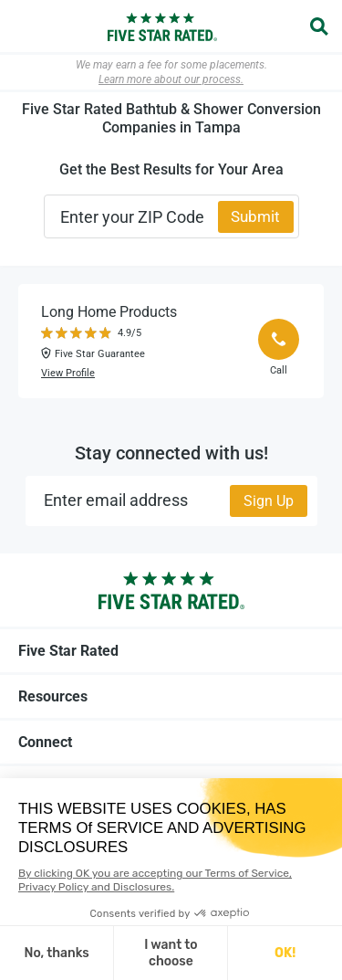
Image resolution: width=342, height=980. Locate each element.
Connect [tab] (171, 742)
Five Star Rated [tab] (171, 650)
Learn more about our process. (171, 79)
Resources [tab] (171, 696)
